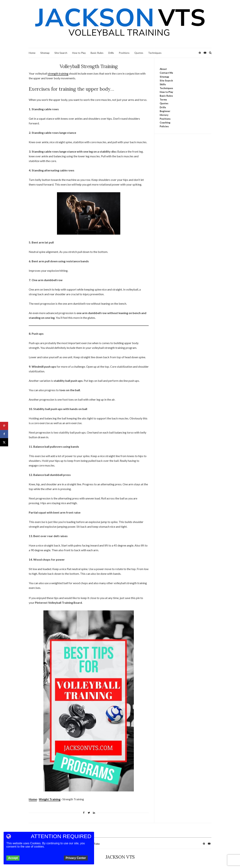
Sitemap (45, 53)
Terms (163, 100)
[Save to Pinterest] (4, 426)
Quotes (139, 53)
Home (32, 53)
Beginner (165, 111)
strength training (58, 73)
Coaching (165, 123)
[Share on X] (4, 442)
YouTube (94, 844)
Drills (111, 53)
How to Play (79, 53)
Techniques (155, 53)
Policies (164, 126)
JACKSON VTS (120, 857)
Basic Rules (97, 53)
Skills (163, 84)
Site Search (61, 53)
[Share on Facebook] (4, 434)
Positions (124, 53)
